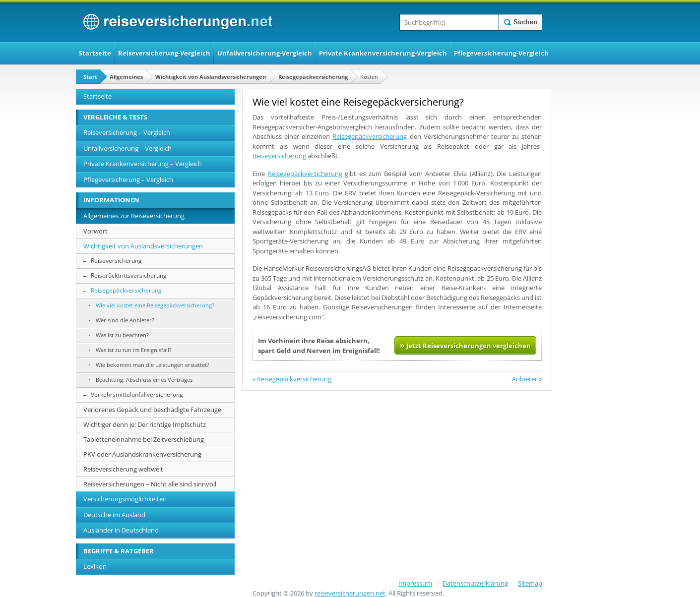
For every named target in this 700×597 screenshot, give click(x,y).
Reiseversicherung (279, 156)
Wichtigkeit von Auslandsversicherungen (211, 77)
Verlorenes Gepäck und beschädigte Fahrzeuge (152, 410)
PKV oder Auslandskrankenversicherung (142, 454)
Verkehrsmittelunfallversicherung (137, 394)
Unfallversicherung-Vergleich (265, 53)
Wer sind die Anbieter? (125, 320)
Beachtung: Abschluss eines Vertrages (144, 380)
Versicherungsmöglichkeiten (125, 499)
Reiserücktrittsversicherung (129, 275)
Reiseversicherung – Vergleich (127, 132)
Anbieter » (527, 379)
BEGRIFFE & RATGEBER (119, 551)
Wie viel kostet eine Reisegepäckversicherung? (155, 305)
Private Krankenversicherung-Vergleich (383, 53)
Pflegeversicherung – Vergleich (128, 179)
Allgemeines (126, 77)
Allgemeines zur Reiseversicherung (134, 216)
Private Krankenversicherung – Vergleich (143, 164)
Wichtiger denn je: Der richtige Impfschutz (145, 424)
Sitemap (530, 583)
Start (90, 77)
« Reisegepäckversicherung (292, 379)
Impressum (415, 583)
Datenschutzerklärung (475, 583)
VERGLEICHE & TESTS (115, 117)
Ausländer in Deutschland (121, 530)
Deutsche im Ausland (114, 515)
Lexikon (95, 566)
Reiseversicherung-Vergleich (164, 53)
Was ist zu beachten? (122, 335)
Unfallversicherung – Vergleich (127, 148)
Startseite (95, 53)
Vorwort (95, 231)
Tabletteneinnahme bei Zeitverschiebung (144, 439)
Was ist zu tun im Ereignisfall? (134, 350)
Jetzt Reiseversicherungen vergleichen (465, 345)
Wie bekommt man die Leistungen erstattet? (153, 365)
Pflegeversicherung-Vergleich (501, 53)
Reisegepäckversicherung (313, 77)
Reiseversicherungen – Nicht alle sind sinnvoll (150, 484)
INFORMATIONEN (111, 200)
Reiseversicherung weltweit (123, 469)
